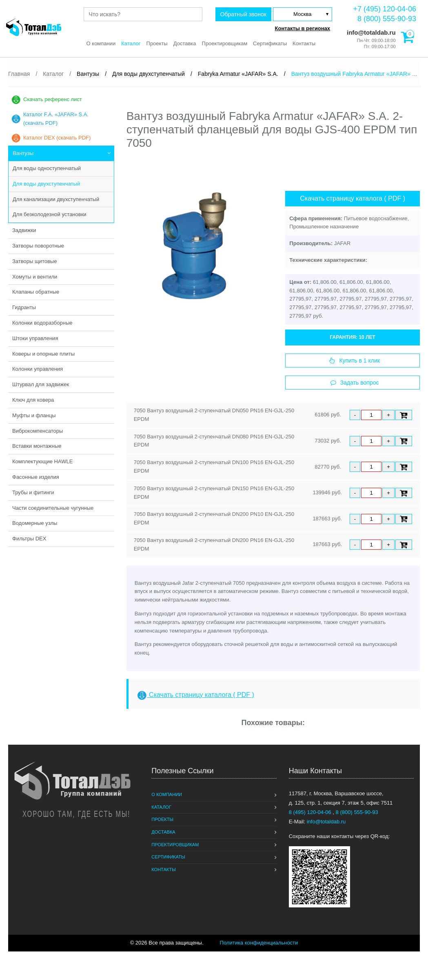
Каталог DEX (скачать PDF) (57, 138)
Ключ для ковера (33, 400)
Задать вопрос (355, 383)
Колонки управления (38, 369)
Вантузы (23, 153)
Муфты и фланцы (34, 415)
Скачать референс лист (53, 99)
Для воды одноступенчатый (47, 168)
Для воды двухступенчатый (46, 184)
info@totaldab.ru (370, 32)
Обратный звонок (243, 14)
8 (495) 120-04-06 (311, 812)
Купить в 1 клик (355, 361)
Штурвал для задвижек (41, 384)
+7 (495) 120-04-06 (385, 9)
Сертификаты (270, 43)
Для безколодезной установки (50, 214)
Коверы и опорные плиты (43, 354)
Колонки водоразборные (42, 323)
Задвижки (24, 230)
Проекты (157, 43)
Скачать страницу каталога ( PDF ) (353, 198)
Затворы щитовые (34, 261)
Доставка (185, 43)
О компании (101, 43)
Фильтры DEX (29, 539)
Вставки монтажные (37, 446)
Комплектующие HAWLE (42, 461)
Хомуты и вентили (35, 277)
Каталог (131, 43)
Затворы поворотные (38, 246)
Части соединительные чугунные (53, 508)
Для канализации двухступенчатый (56, 199)
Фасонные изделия (36, 477)
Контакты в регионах (303, 28)
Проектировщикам (225, 43)
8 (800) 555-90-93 (387, 19)
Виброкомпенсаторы (38, 431)
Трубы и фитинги (33, 492)
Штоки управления (35, 338)
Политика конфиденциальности (259, 943)
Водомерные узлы (35, 523)
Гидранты (24, 307)
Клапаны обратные (36, 292)
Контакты (304, 43)
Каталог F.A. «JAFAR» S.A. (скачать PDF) (56, 119)
